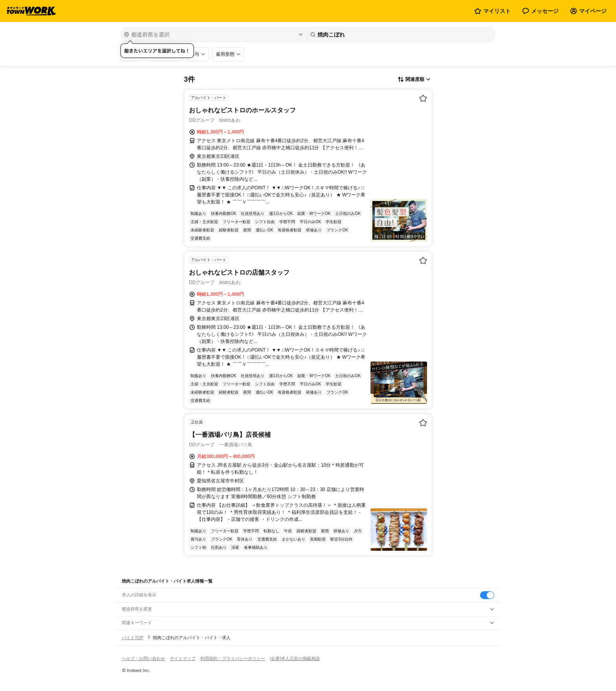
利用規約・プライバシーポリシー (233, 658)
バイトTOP (133, 638)
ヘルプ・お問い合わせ (143, 658)
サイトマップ (183, 658)
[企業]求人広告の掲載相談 (295, 658)
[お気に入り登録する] (423, 98)
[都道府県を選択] (213, 35)
